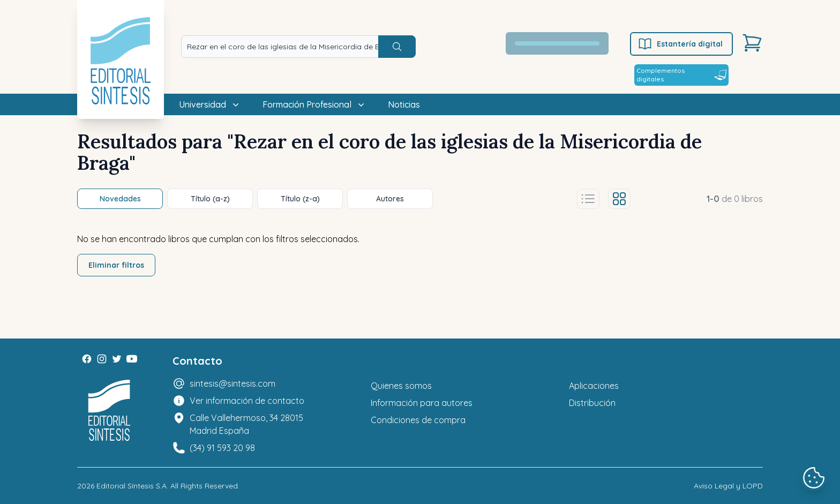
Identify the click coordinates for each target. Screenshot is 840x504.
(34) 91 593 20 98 (222, 448)
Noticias (404, 104)
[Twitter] (117, 359)
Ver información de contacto (247, 401)
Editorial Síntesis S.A (132, 486)
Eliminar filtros (116, 265)
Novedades (120, 199)
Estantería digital (680, 44)
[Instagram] (102, 359)
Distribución (592, 403)
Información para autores (422, 403)
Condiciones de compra (418, 420)
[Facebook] (87, 359)
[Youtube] (132, 359)
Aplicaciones (594, 386)
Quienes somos (401, 386)
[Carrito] (752, 43)
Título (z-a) (300, 199)
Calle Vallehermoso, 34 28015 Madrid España (246, 424)
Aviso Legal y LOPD (728, 486)
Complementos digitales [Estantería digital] (681, 75)
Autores (390, 199)
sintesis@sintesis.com (232, 383)
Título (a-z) (210, 199)
